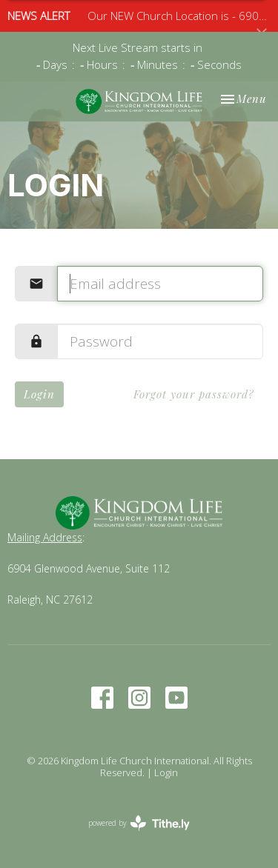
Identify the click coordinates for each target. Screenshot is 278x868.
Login (39, 394)
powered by (139, 823)
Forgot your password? (194, 394)
